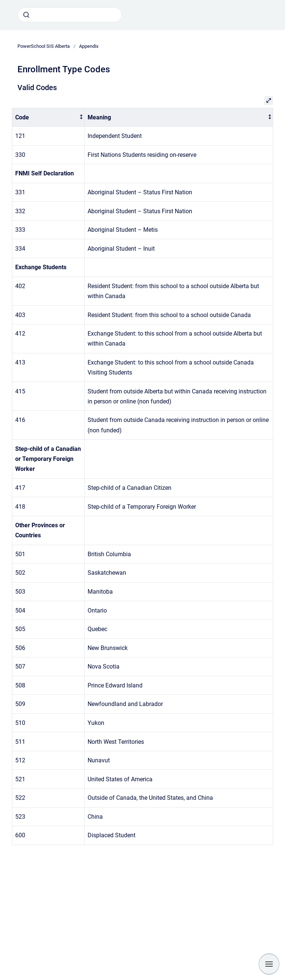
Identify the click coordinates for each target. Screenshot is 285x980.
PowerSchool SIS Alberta (44, 46)
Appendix (89, 46)
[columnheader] (48, 117)
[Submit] (26, 15)
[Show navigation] (269, 964)
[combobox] (70, 15)
